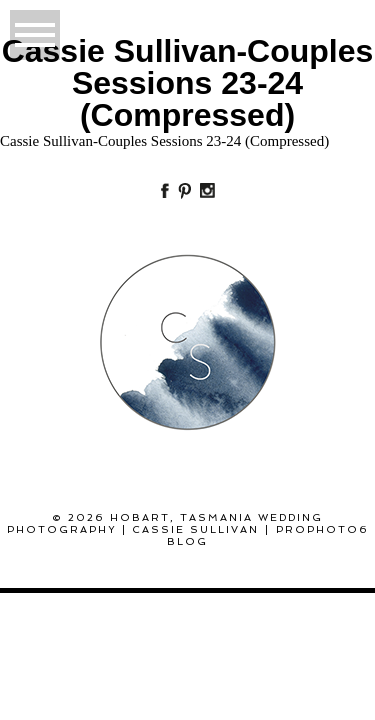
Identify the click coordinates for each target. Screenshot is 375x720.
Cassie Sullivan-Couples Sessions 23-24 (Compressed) (164, 141)
